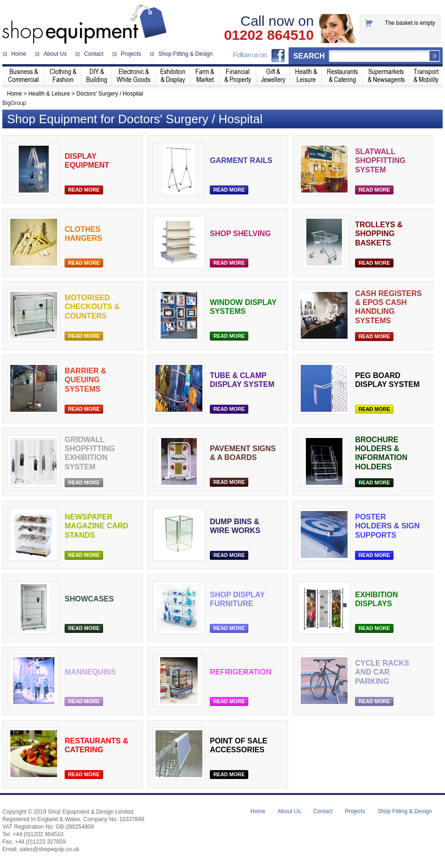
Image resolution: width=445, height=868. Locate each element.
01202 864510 (269, 35)
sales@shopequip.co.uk (50, 849)
